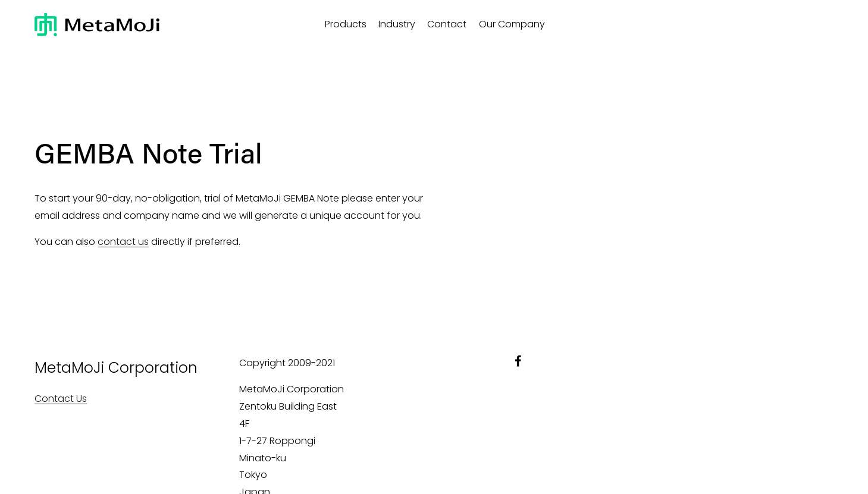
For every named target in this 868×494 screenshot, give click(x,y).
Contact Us (61, 399)
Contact (447, 24)
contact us (123, 242)
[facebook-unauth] (518, 361)
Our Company (512, 24)
